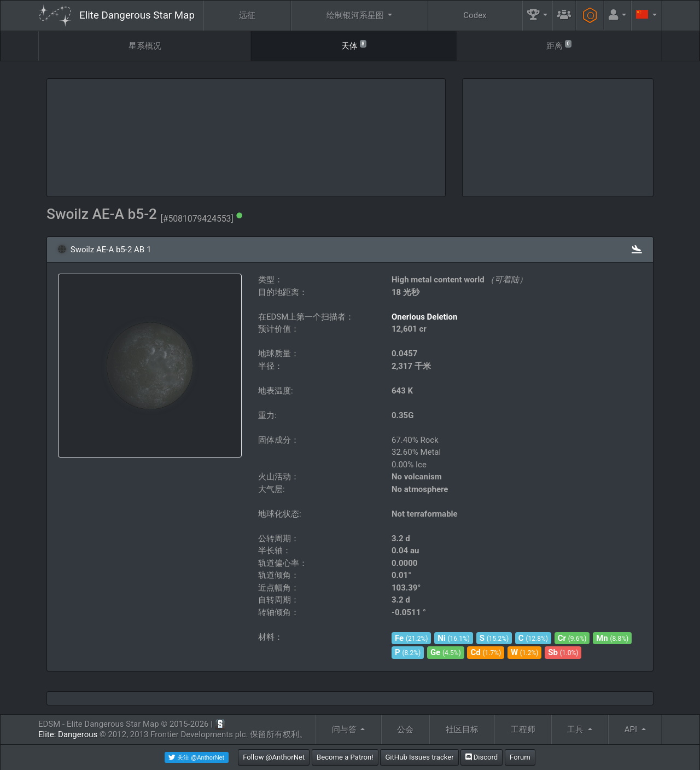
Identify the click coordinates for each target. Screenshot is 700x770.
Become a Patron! (345, 757)
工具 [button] (576, 730)
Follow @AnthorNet (274, 757)
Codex (475, 15)
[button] (538, 16)
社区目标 (462, 730)
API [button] (632, 730)
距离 (559, 45)
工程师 (523, 730)
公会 (405, 730)
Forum (520, 757)
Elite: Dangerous (68, 734)
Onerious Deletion (424, 317)
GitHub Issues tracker (419, 757)
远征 (247, 15)
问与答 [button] (345, 730)
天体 (354, 45)
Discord (482, 757)
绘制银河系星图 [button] (356, 15)
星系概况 (145, 46)
